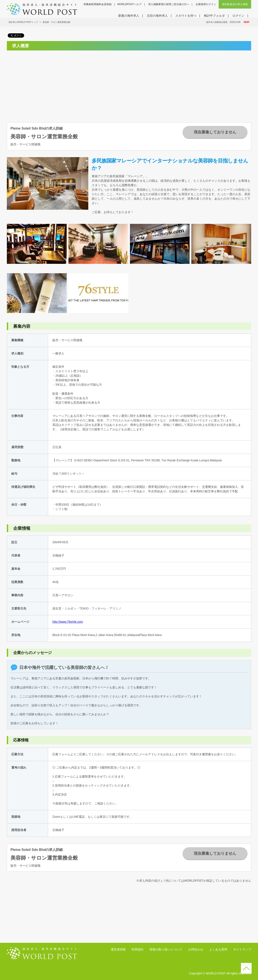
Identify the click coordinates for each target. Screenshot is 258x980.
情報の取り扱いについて (166, 949)
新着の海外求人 (129, 16)
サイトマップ (242, 949)
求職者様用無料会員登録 (97, 4)
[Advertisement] (45, 84)
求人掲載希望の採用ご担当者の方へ (169, 4)
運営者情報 (118, 949)
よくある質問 (218, 949)
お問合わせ (196, 949)
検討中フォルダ (214, 16)
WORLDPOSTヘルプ (129, 4)
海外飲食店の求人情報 (235, 4)
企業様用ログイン (206, 4)
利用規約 (137, 949)
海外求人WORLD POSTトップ (23, 22)
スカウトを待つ (186, 16)
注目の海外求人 (157, 16)
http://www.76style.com (68, 622)
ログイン (238, 16)
